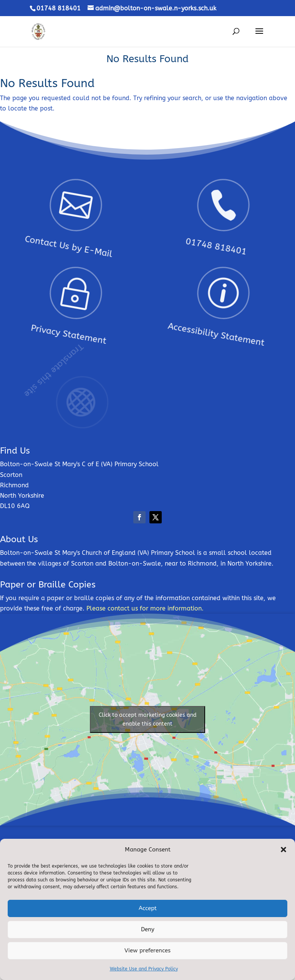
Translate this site (69, 364)
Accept (148, 908)
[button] (283, 850)
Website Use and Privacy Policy (144, 969)
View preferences (147, 950)
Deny (148, 929)
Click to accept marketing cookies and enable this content (148, 719)
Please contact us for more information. (145, 608)
